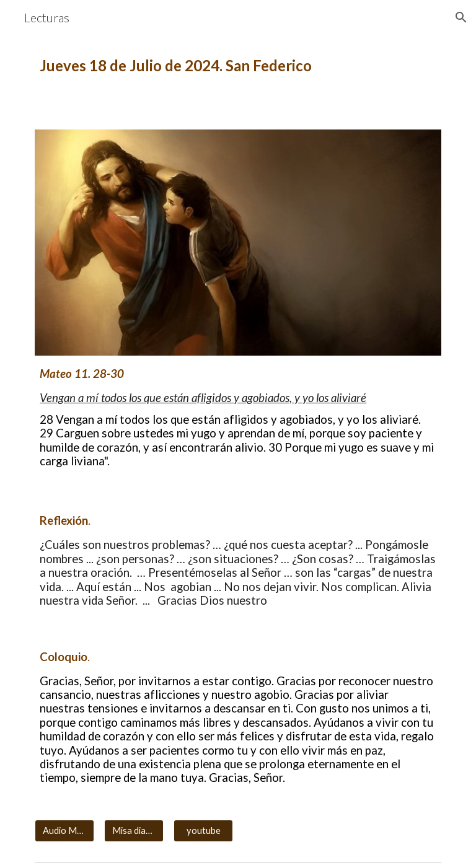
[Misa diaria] (134, 831)
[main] (238, 66)
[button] (461, 17)
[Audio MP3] (64, 831)
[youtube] (203, 831)
